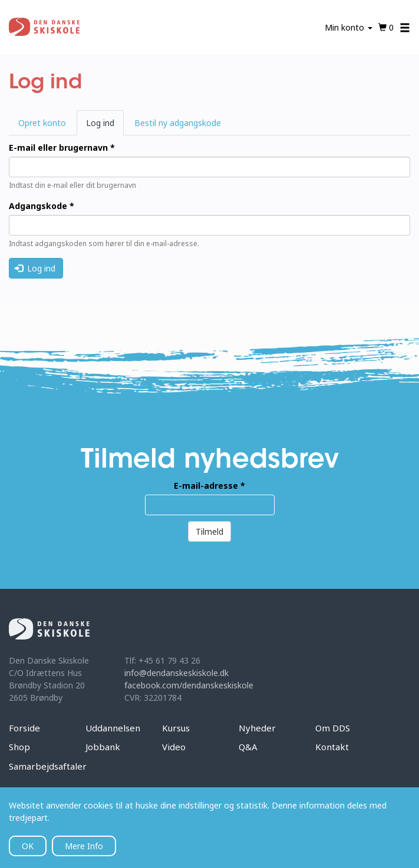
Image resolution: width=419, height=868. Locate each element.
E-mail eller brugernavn (62, 148)
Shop (19, 747)
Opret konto (42, 123)
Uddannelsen (113, 728)
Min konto (349, 27)
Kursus (176, 728)
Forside (24, 728)
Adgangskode (42, 206)
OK (28, 846)
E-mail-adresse (209, 486)
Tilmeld (209, 531)
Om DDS (333, 728)
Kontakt (332, 747)
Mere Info (84, 846)
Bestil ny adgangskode (178, 123)
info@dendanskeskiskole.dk (176, 673)
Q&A (248, 747)
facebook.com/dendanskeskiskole (189, 685)
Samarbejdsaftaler (48, 766)
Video (174, 747)
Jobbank (103, 747)
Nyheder (257, 728)
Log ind (105, 126)
